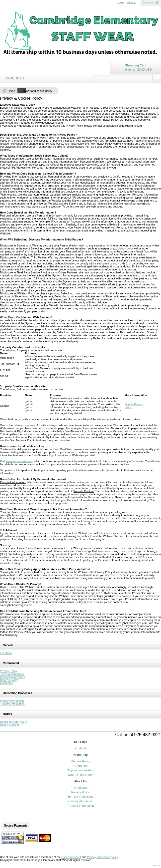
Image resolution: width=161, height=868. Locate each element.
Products (14, 78)
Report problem (9, 725)
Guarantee (6, 683)
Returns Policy (9, 680)
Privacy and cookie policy (103, 857)
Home (11, 91)
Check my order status (14, 722)
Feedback (6, 653)
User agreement (71, 857)
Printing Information (12, 701)
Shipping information (12, 677)
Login (121, 2)
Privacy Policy (8, 671)
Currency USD (151, 2)
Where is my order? (81, 775)
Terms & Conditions (12, 674)
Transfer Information (12, 704)
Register (131, 2)
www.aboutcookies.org (20, 461)
